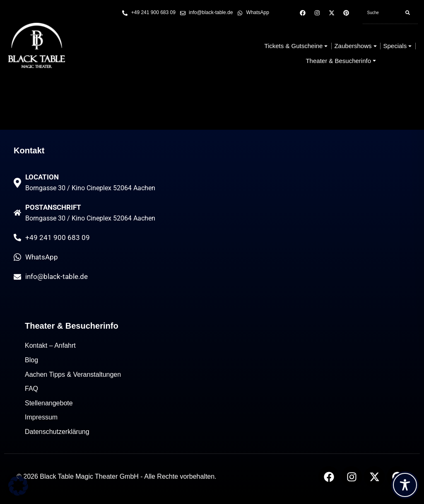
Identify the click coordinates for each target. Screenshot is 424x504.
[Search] (407, 13)
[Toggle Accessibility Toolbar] (405, 485)
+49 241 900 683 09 (58, 242)
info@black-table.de (57, 281)
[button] (18, 486)
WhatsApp (42, 262)
